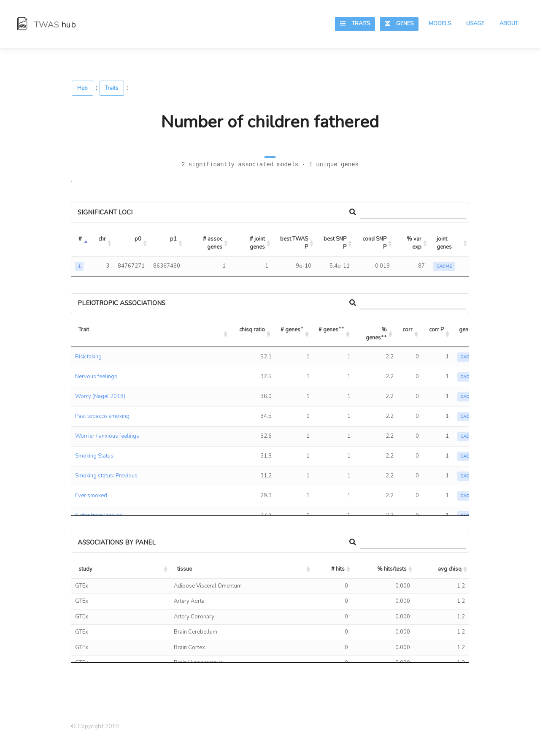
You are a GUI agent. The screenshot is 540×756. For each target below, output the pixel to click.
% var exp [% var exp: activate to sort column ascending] (415, 243)
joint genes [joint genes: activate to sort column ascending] (444, 243)
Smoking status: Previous (106, 476)
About (509, 24)
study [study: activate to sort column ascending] (85, 569)
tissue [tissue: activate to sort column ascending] (185, 569)
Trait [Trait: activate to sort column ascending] (84, 330)
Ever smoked (91, 496)
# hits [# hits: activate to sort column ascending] (338, 569)
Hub (82, 88)
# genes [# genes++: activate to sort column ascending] (331, 329)
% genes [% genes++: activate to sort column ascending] (377, 334)
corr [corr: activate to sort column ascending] (408, 330)
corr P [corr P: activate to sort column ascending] (436, 330)
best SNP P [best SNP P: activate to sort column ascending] (336, 243)
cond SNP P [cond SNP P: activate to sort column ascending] (375, 243)
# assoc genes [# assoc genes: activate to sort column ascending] (213, 243)
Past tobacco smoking (102, 416)
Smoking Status (94, 456)
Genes (399, 24)
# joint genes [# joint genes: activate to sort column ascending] (258, 243)
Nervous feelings (96, 377)
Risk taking (88, 357)
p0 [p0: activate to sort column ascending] (138, 239)
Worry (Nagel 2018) (100, 396)
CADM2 (444, 266)
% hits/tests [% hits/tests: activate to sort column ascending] (392, 569)
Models (440, 24)
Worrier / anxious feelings (107, 436)
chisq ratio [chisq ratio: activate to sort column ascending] (252, 330)
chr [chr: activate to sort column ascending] (102, 239)
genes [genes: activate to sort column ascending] (467, 330)
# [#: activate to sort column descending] (80, 239)
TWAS (46, 25)
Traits (355, 24)
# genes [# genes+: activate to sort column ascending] (292, 329)
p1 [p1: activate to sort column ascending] (173, 239)
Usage (475, 24)
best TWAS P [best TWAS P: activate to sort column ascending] (295, 243)
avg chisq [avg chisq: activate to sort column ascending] (450, 569)
